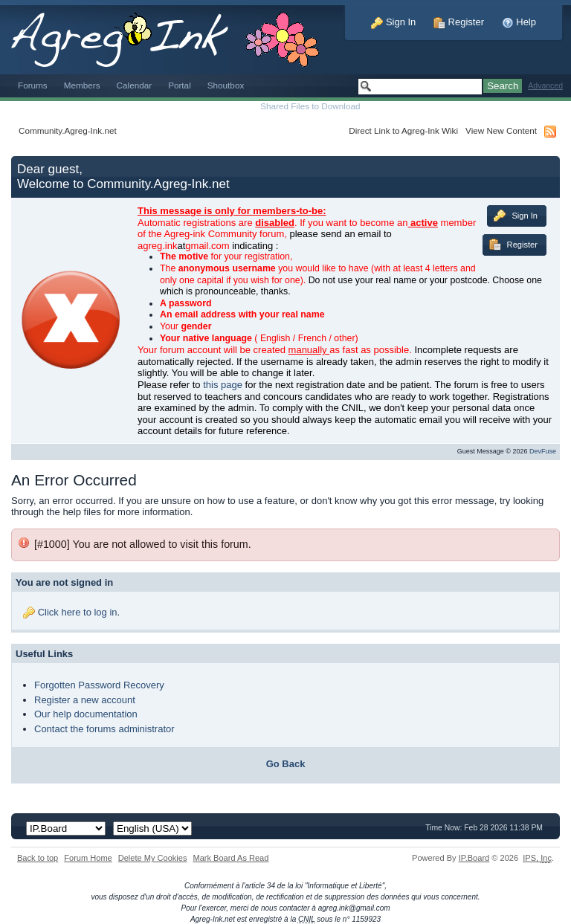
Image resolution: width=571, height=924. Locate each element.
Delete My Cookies (153, 858)
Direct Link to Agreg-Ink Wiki (403, 130)
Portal (180, 85)
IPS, (537, 858)
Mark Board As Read (230, 858)
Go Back (286, 764)
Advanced (545, 86)
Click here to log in (78, 612)
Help (519, 22)
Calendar (135, 85)
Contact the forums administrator (104, 729)
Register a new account (85, 700)
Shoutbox (226, 85)
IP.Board (474, 858)
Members (82, 85)
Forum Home (88, 858)
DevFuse (543, 451)
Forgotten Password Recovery (99, 685)
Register (459, 22)
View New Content (501, 130)
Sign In (393, 22)
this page (223, 385)
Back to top (38, 858)
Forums (33, 85)
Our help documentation (86, 714)
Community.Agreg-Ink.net (68, 130)
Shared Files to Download (310, 106)
